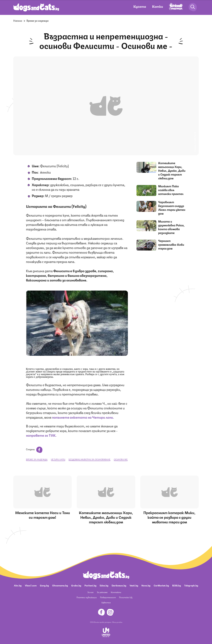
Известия (106, 602)
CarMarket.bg (161, 585)
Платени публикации (87, 597)
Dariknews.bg (119, 585)
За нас (91, 592)
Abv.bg (18, 585)
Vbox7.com (31, 585)
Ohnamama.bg (60, 585)
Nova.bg (146, 585)
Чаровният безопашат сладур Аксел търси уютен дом (172, 208)
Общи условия (117, 622)
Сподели (34, 449)
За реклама (102, 592)
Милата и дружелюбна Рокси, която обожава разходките (171, 227)
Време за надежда (38, 20)
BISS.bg (177, 585)
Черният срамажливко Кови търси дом (171, 244)
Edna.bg (104, 585)
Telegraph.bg (191, 585)
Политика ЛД (126, 597)
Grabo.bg (76, 585)
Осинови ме (121, 459)
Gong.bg (44, 585)
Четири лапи (58, 459)
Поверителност (108, 597)
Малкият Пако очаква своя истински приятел (171, 190)
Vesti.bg (134, 585)
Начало (18, 20)
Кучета (140, 6)
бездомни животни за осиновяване (90, 459)
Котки (158, 6)
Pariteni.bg (90, 585)
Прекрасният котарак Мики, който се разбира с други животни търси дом (169, 517)
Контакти (116, 592)
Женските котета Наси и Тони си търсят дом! (43, 515)
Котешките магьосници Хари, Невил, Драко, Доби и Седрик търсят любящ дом (172, 170)
